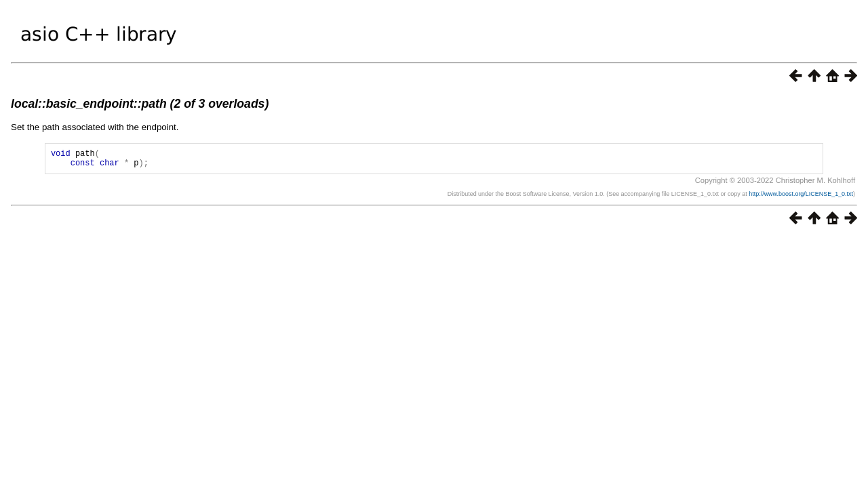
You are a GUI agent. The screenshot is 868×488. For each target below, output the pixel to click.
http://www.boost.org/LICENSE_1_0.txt (801, 198)
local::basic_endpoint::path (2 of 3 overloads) (140, 104)
